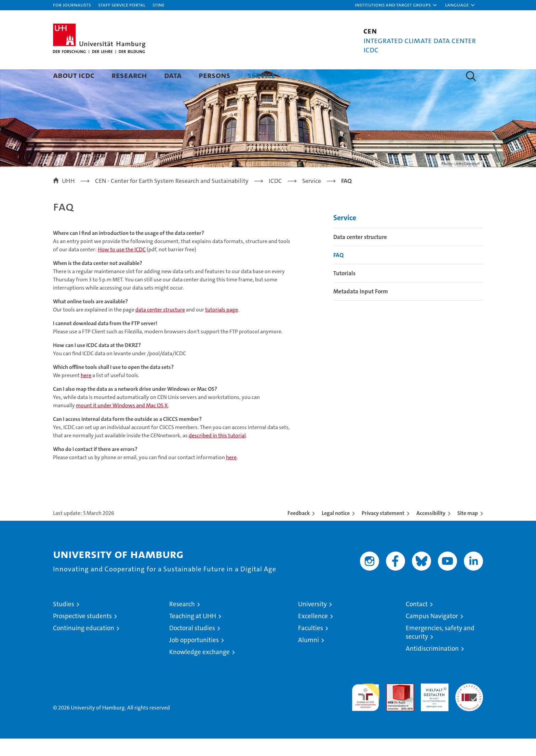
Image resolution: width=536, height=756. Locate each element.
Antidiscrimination (432, 666)
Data (173, 75)
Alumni (309, 657)
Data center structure (360, 254)
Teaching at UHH (193, 633)
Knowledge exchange (199, 669)
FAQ (338, 273)
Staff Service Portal (122, 5)
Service (262, 75)
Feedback (299, 530)
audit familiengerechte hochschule (366, 712)
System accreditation (469, 708)
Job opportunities (194, 657)
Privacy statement (383, 530)
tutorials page (222, 327)
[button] (396, 5)
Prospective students (82, 633)
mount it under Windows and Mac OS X (122, 423)
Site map (468, 530)
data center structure (160, 327)
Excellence (313, 633)
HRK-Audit (433, 705)
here (86, 393)
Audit (393, 705)
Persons (215, 75)
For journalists (72, 5)
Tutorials (344, 291)
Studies (64, 621)
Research (129, 75)
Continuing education (84, 645)
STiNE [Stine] (158, 5)
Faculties (311, 645)
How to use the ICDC (122, 267)
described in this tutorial (217, 453)
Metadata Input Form (361, 309)
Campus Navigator (432, 633)
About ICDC (74, 75)
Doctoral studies (192, 645)
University (312, 621)
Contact (417, 621)
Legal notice (336, 530)
